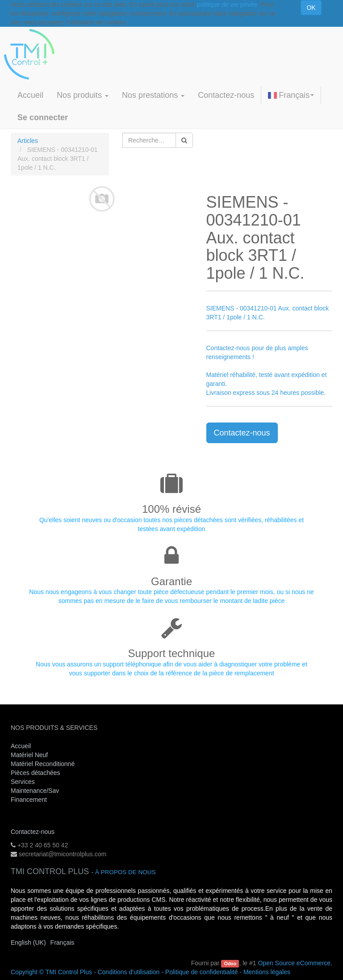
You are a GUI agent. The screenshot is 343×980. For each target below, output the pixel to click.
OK (311, 8)
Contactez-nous (242, 433)
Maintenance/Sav (35, 791)
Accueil (21, 746)
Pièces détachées (36, 773)
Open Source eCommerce (294, 963)
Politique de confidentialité (202, 972)
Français (291, 95)
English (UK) (28, 942)
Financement (29, 800)
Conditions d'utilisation (128, 972)
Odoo (230, 963)
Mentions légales (267, 972)
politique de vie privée (227, 4)
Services (24, 782)
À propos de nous (125, 872)
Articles (28, 141)
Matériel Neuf (29, 755)
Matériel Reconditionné (43, 764)
